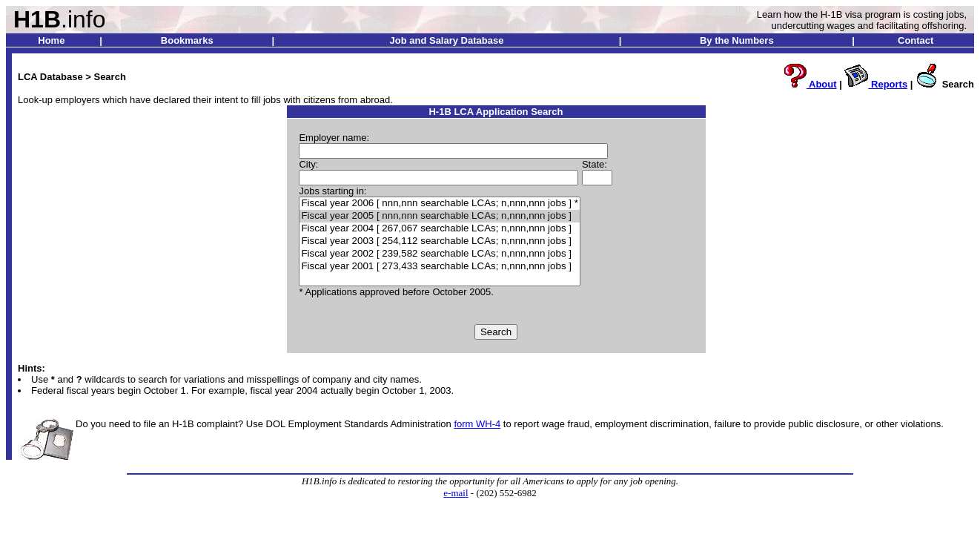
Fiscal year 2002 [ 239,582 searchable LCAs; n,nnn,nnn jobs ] (439, 254)
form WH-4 (477, 424)
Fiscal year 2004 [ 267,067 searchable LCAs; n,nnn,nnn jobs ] (439, 229)
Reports (876, 84)
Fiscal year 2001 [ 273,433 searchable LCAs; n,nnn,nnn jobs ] (439, 267)
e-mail (456, 493)
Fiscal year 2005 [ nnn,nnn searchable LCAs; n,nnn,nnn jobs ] (439, 216)
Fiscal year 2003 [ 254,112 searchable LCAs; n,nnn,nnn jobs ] (439, 241)
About (810, 84)
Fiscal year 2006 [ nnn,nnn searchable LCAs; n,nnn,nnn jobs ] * (439, 204)
